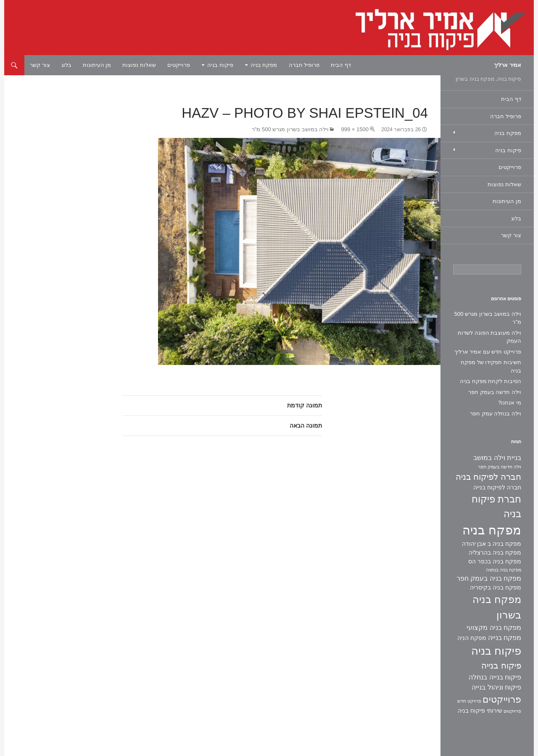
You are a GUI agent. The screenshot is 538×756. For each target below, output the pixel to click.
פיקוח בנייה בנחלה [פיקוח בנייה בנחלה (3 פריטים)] (495, 677)
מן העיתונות (97, 65)
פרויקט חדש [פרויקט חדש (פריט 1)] (469, 701)
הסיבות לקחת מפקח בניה (491, 381)
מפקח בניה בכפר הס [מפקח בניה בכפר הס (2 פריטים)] (495, 561)
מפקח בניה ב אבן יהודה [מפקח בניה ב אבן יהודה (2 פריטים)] (492, 544)
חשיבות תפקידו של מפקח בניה (491, 366)
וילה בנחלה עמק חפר (496, 414)
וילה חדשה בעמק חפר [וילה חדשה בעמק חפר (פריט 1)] (500, 467)
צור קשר (40, 65)
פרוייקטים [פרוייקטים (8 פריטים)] (502, 699)
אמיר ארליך (508, 65)
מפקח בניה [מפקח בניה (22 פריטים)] (492, 530)
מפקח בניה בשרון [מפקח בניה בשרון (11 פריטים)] (497, 607)
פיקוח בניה (220, 65)
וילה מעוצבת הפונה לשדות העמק (489, 337)
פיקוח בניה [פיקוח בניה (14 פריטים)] (496, 651)
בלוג (66, 65)
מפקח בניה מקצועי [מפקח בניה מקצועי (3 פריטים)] (494, 628)
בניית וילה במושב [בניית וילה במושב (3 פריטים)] (497, 458)
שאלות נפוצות (139, 65)
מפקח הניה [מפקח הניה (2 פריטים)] (472, 638)
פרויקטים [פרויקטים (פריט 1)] (512, 711)
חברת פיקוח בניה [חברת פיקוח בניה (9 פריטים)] (496, 506)
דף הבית (341, 65)
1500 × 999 (355, 129)
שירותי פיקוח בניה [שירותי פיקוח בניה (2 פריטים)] (480, 711)
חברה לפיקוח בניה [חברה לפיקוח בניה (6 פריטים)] (488, 477)
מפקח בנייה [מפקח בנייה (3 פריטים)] (505, 638)
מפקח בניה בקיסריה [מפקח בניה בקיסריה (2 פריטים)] (496, 587)
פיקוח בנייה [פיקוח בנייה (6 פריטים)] (501, 666)
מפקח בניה (264, 65)
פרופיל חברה (304, 65)
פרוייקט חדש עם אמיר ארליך (488, 352)
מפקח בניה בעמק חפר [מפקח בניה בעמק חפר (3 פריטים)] (489, 578)
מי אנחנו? (510, 403)
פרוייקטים (179, 65)
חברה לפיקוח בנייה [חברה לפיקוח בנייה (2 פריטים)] (497, 487)
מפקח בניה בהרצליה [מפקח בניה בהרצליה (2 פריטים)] (495, 552)
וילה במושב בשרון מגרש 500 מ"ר (290, 129)
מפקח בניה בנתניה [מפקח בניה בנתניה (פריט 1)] (504, 570)
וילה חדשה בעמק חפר (495, 392)
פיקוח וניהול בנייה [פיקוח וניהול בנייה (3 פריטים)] (496, 687)
